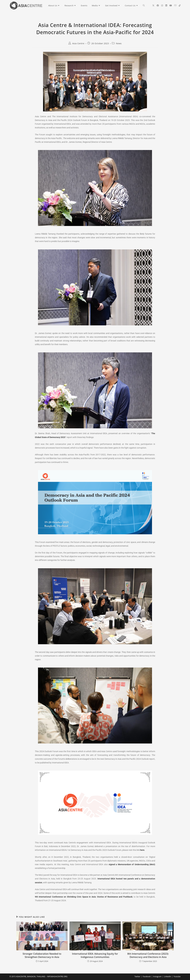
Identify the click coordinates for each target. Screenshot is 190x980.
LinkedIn (168, 977)
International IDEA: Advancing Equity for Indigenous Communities (95, 955)
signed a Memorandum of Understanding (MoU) (132, 864)
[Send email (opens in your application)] (175, 5)
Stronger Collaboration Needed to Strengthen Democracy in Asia (42, 955)
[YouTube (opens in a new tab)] (171, 5)
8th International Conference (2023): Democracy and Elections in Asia (148, 955)
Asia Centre (78, 43)
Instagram (157, 977)
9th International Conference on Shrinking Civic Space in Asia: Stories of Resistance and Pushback (84, 897)
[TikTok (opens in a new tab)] (180, 5)
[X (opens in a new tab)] (153, 5)
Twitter (137, 977)
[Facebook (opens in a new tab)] (158, 5)
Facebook (147, 977)
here (142, 850)
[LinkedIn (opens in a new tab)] (166, 5)
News (119, 43)
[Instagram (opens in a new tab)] (162, 5)
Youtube (177, 977)
